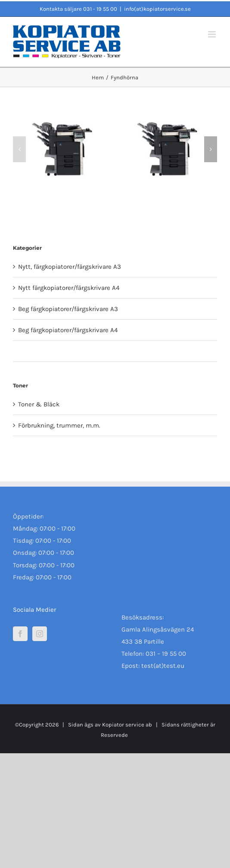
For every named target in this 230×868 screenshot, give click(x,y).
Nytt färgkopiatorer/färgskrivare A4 (69, 288)
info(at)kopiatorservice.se (157, 9)
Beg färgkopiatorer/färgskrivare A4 (68, 330)
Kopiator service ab (126, 725)
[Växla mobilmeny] (213, 34)
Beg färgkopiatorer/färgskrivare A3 (68, 309)
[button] (19, 149)
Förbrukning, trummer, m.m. (59, 425)
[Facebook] (20, 634)
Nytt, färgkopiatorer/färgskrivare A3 (70, 267)
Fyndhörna (34, 351)
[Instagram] (40, 634)
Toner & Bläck (39, 404)
